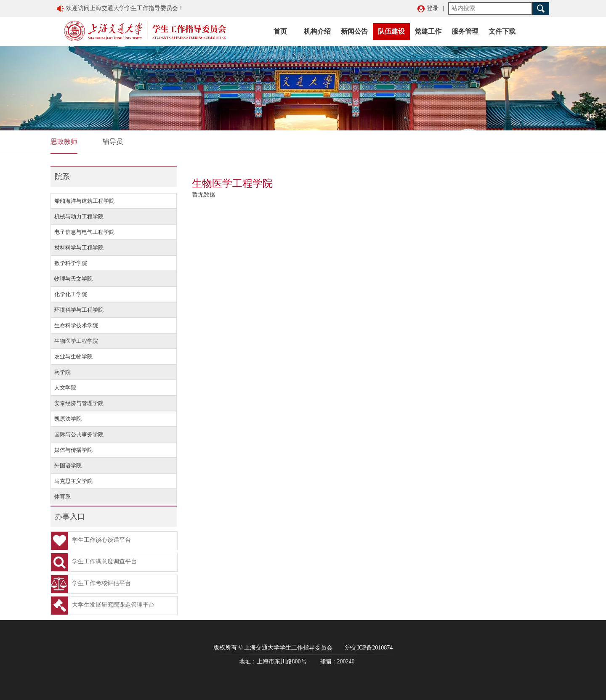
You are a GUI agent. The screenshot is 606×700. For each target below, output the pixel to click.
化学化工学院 (71, 294)
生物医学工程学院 (76, 341)
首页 (280, 31)
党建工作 (428, 31)
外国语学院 (68, 465)
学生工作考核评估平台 (91, 584)
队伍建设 (391, 31)
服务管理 (465, 31)
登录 (433, 8)
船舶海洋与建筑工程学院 (84, 201)
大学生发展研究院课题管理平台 (103, 606)
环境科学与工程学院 (79, 310)
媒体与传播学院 (73, 450)
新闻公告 (354, 31)
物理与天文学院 (73, 279)
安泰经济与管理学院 (79, 403)
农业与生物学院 (73, 357)
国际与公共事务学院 (79, 434)
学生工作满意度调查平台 (94, 562)
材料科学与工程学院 (79, 248)
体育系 (62, 497)
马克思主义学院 (73, 481)
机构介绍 (317, 31)
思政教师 (64, 142)
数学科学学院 (71, 263)
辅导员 (113, 142)
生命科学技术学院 (76, 325)
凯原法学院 (68, 419)
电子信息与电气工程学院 (84, 232)
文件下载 (502, 31)
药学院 (62, 372)
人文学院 (65, 388)
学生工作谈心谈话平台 (91, 541)
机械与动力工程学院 (79, 216)
